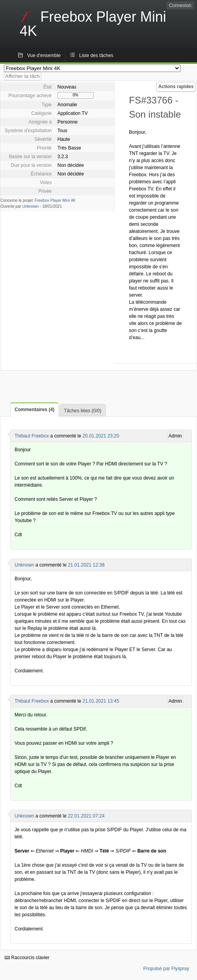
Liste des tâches (96, 55)
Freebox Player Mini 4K (55, 200)
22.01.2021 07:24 (86, 816)
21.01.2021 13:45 (101, 701)
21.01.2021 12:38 (86, 565)
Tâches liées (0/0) (82, 411)
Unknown (31, 206)
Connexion (180, 6)
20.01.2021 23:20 (101, 436)
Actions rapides (176, 87)
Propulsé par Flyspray (166, 969)
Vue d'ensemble (44, 55)
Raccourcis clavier (27, 958)
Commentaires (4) (34, 410)
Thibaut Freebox (32, 436)
